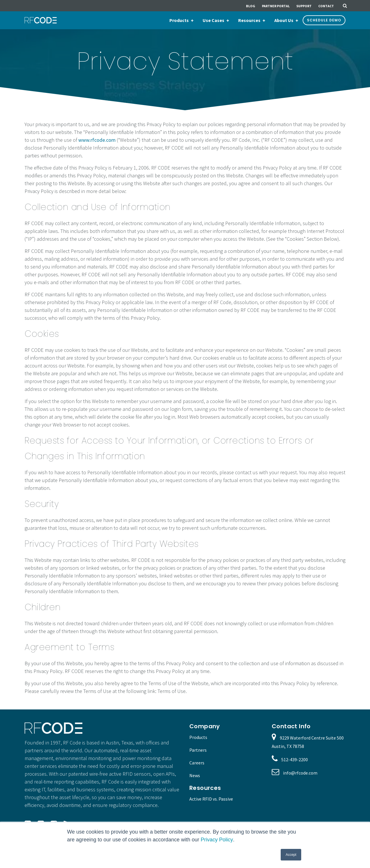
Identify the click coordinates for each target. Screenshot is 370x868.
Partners (198, 750)
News (195, 775)
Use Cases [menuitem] (213, 20)
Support (304, 6)
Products (198, 737)
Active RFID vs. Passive (211, 799)
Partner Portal (276, 6)
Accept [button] (291, 855)
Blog (251, 6)
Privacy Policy (217, 840)
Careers (197, 763)
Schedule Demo (324, 20)
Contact (326, 6)
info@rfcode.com (300, 773)
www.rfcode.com (97, 140)
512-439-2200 (295, 759)
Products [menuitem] (179, 20)
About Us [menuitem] (284, 20)
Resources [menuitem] (249, 20)
